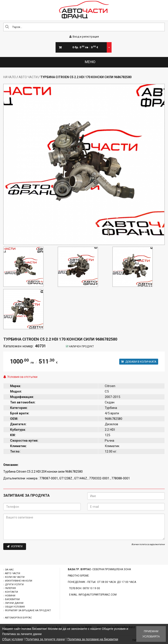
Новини (10, 596)
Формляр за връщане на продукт (28, 610)
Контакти (11, 592)
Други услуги (14, 585)
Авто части (28, 77)
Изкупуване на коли (19, 581)
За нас (9, 570)
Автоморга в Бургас (18, 618)
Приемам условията (151, 634)
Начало (10, 77)
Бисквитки (12, 599)
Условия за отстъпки (22, 377)
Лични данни (14, 603)
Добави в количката (139, 362)
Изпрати (15, 546)
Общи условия (15, 607)
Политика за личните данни (45, 639)
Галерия (10, 588)
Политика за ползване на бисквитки (93, 639)
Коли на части (15, 577)
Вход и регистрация (84, 37)
